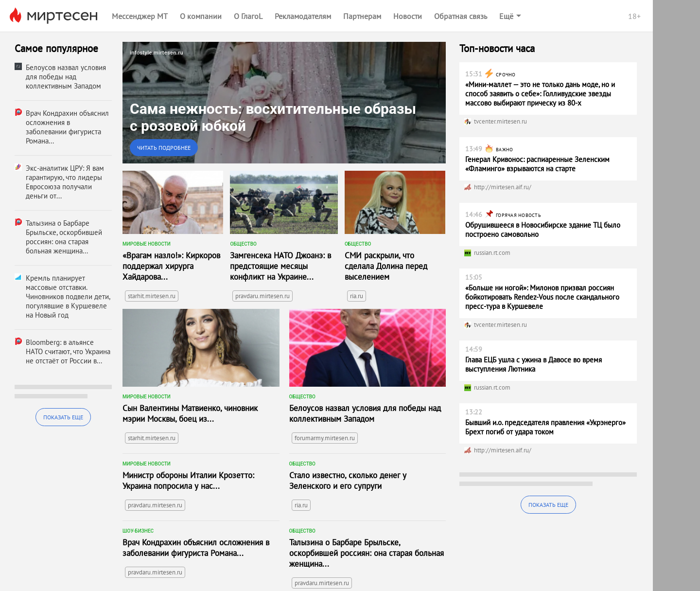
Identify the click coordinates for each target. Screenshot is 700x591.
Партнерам (362, 16)
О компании (201, 16)
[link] (284, 103)
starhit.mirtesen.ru (152, 296)
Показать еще (63, 417)
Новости (408, 16)
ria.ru (357, 296)
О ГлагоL (248, 16)
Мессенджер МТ (140, 16)
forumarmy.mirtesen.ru (325, 438)
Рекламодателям (303, 16)
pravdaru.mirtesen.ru (262, 296)
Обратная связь (461, 16)
